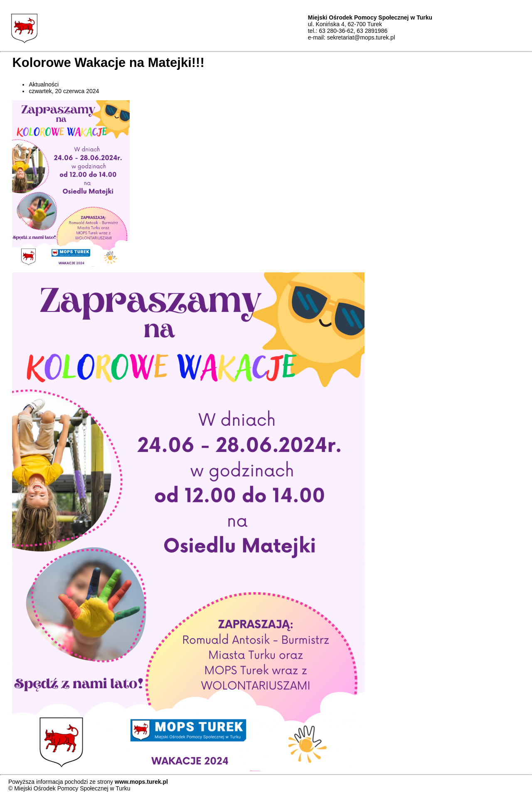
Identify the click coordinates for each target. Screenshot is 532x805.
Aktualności (44, 84)
